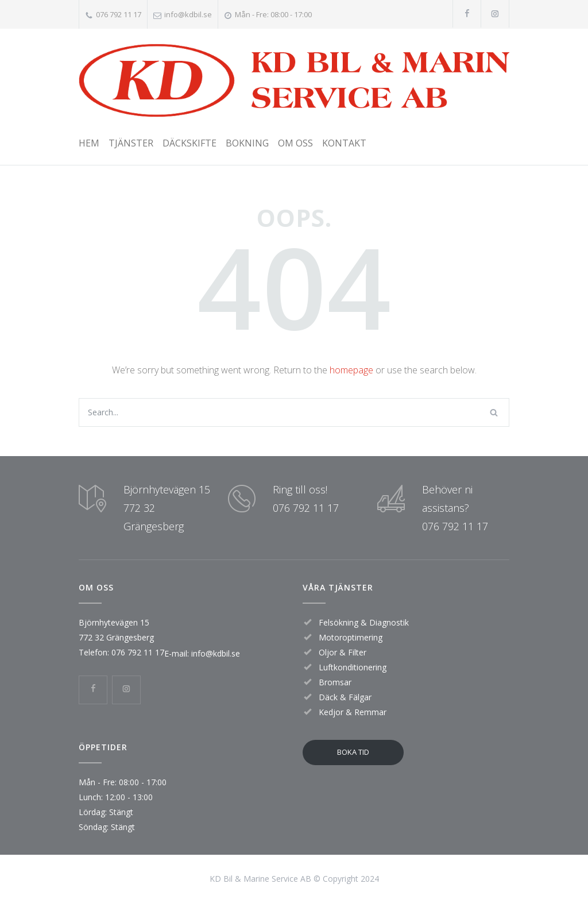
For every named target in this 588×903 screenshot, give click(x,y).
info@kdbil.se (188, 14)
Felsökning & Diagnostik (364, 622)
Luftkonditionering (353, 667)
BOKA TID (353, 752)
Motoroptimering (351, 637)
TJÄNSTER (131, 143)
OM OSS (295, 143)
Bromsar (335, 682)
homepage (351, 370)
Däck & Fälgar (345, 697)
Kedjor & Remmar (353, 712)
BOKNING (247, 143)
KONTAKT (344, 143)
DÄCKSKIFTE (189, 143)
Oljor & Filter (343, 652)
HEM (89, 143)
